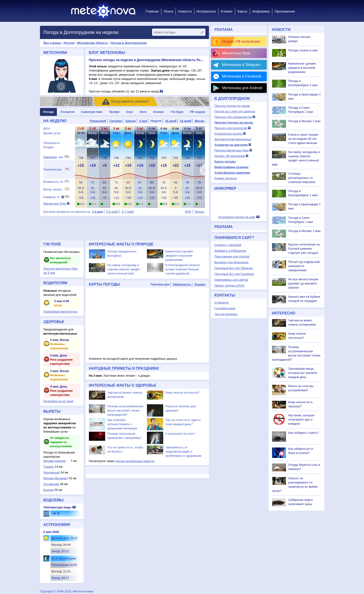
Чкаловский (52, 472)
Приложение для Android (232, 256)
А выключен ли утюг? (180, 434)
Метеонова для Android (242, 88)
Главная (152, 11)
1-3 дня (97, 212)
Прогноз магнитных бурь (232, 150)
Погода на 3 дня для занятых (235, 111)
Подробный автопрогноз (60, 312)
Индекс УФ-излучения (241, 41)
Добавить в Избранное (230, 251)
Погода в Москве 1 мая (304, 231)
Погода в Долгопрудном (129, 43)
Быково (49, 490)
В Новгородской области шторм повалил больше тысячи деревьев (183, 269)
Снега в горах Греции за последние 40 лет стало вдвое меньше (303, 139)
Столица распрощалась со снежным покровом (302, 178)
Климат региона (226, 178)
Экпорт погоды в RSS (229, 286)
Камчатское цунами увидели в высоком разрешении (179, 256)
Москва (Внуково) (56, 478)
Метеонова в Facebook (242, 76)
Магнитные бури (55, 204)
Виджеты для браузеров (231, 262)
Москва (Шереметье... (57, 461)
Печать (200, 212)
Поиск (169, 11)
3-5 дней (112, 212)
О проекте (222, 302)
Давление (50, 157)
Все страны (52, 43)
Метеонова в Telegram (241, 65)
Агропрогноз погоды (229, 134)
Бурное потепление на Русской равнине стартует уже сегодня (304, 249)
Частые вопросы (226, 314)
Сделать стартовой (228, 245)
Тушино (49, 467)
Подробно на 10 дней (58, 401)
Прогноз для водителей (231, 128)
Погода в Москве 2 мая (304, 121)
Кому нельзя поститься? (182, 393)
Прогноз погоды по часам (232, 106)
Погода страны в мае (303, 50)
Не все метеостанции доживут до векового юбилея (303, 283)
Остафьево (51, 484)
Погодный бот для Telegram (234, 268)
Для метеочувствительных (233, 139)
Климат (227, 11)
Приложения (285, 11)
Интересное (206, 11)
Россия (69, 43)
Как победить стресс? (304, 433)
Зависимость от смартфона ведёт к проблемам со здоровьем (183, 452)
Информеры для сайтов (231, 280)
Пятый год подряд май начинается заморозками (304, 266)
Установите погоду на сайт (237, 217)
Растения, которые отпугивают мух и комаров (301, 419)
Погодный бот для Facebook (234, 274)
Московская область (93, 43)
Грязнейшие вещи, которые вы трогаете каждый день (303, 373)
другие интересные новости (135, 461)
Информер (261, 11)
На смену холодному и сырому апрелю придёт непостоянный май (124, 269)
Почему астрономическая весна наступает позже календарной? (125, 410)
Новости (185, 11)
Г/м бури (177, 112)
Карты (242, 11)
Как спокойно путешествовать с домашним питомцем (122, 424)
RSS (188, 212)
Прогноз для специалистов (233, 117)
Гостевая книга (225, 308)
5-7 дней (128, 212)
